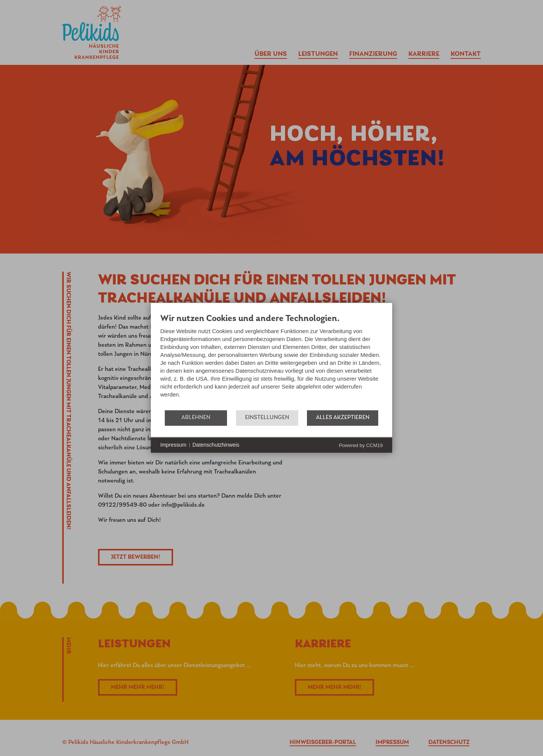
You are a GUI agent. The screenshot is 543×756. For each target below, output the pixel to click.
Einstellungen (267, 418)
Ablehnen (196, 418)
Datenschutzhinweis (216, 445)
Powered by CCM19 (361, 445)
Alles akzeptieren (343, 418)
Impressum (173, 445)
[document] (271, 361)
